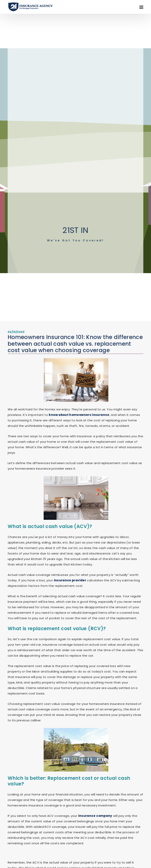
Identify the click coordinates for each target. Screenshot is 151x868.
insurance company (95, 816)
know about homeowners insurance (79, 415)
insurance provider (70, 580)
